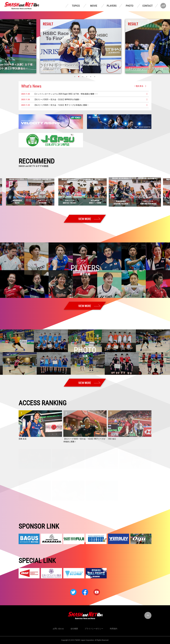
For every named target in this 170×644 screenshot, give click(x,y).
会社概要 (74, 629)
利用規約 (114, 629)
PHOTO (130, 6)
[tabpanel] (85, 46)
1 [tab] (75, 77)
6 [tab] (95, 77)
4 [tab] (87, 77)
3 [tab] (83, 77)
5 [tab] (91, 77)
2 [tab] (79, 77)
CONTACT (147, 6)
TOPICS (76, 6)
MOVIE (94, 6)
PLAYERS (112, 6)
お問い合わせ (58, 629)
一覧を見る (139, 86)
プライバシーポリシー (94, 629)
